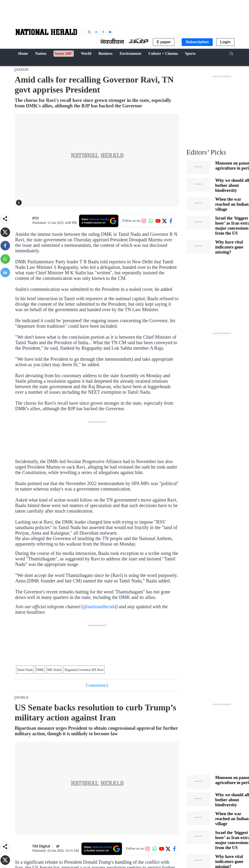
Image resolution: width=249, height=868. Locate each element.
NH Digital (41, 846)
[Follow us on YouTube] (158, 221)
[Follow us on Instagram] (144, 221)
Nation (22, 70)
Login (225, 42)
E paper (164, 42)
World (22, 698)
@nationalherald (99, 607)
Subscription (197, 42)
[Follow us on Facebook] (171, 221)
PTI (36, 218)
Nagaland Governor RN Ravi (84, 670)
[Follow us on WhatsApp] (151, 221)
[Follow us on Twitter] (164, 221)
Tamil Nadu (25, 670)
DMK (40, 670)
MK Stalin (54, 670)
